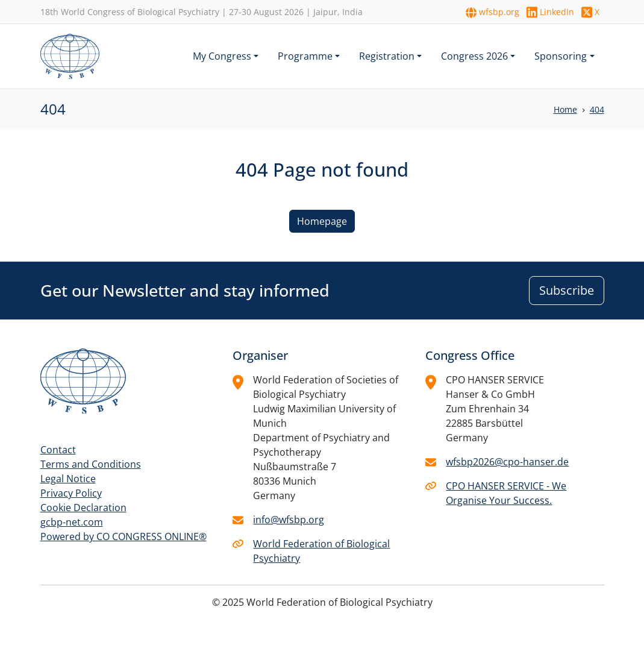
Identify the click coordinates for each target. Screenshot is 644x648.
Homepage (322, 221)
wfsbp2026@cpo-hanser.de (507, 462)
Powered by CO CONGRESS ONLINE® (123, 536)
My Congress (222, 56)
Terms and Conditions (91, 464)
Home (565, 109)
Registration (387, 56)
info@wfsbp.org (289, 520)
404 (597, 109)
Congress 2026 (474, 56)
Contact (58, 450)
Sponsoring (561, 56)
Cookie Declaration (83, 508)
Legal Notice (68, 479)
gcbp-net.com (72, 522)
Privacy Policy (71, 493)
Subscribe (567, 290)
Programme (305, 56)
